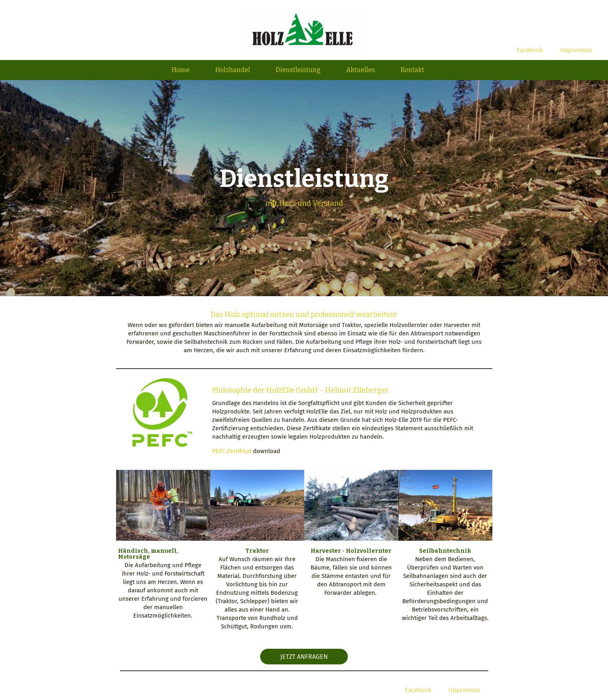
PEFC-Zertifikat (232, 451)
